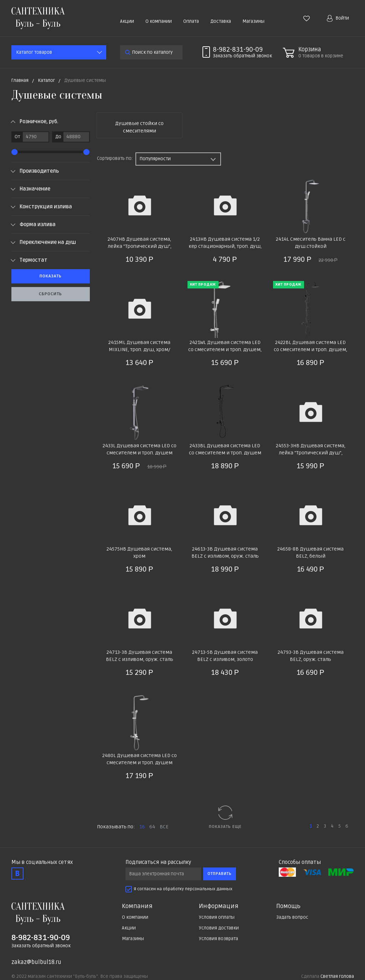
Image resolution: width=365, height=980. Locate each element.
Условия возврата (219, 939)
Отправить (220, 874)
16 (142, 827)
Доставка (221, 21)
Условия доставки (219, 928)
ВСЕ (164, 827)
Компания (137, 906)
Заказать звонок (242, 56)
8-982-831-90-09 (238, 49)
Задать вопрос (292, 917)
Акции (127, 21)
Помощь (288, 906)
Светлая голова (337, 976)
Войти (338, 18)
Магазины (253, 21)
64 (152, 827)
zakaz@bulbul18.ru (36, 962)
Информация (219, 906)
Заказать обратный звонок (41, 946)
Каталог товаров (34, 52)
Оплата (191, 21)
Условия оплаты (217, 917)
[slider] (14, 152)
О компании (159, 21)
